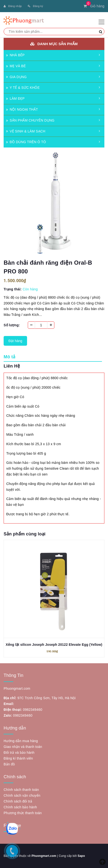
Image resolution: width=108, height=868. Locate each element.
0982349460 (33, 710)
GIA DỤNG (16, 77)
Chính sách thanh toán (21, 790)
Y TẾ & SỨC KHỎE (23, 88)
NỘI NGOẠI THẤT (22, 109)
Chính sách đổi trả (18, 801)
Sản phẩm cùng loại (25, 534)
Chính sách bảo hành (20, 807)
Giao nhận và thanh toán (23, 747)
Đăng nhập (13, 6)
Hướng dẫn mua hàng (21, 741)
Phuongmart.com (44, 856)
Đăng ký (35, 6)
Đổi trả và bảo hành (19, 753)
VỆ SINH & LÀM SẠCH (26, 131)
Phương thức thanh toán (23, 813)
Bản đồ (9, 764)
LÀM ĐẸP (15, 98)
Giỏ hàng (94, 6)
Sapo (81, 856)
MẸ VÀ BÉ (16, 66)
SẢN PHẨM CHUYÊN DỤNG (30, 120)
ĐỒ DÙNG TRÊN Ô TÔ (26, 142)
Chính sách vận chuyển (22, 795)
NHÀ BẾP (15, 55)
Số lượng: (12, 325)
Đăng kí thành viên (18, 758)
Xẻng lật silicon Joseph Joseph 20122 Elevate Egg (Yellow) (54, 645)
